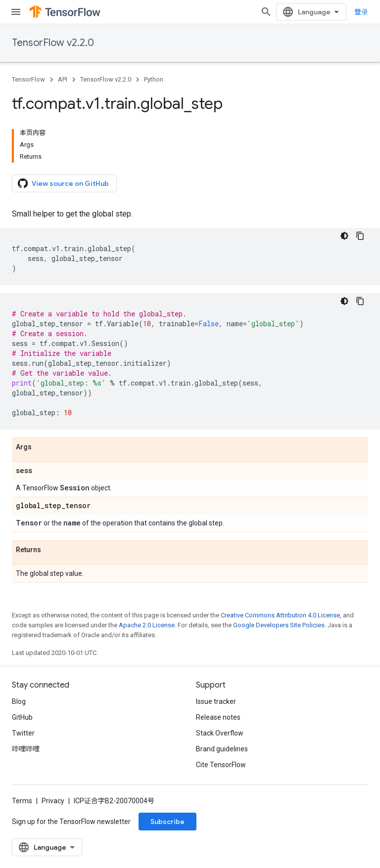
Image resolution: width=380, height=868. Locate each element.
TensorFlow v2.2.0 (53, 43)
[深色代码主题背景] (344, 236)
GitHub (22, 717)
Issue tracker (216, 701)
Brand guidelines (222, 749)
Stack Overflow (220, 733)
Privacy (53, 801)
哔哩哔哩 (26, 749)
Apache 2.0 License (147, 625)
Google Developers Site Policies (279, 625)
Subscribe (167, 822)
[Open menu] (16, 12)
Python (154, 79)
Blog (19, 701)
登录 (361, 12)
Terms (22, 801)
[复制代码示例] (360, 236)
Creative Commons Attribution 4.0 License (280, 615)
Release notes (218, 717)
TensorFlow (28, 79)
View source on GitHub (63, 183)
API (63, 79)
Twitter (23, 733)
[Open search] (266, 12)
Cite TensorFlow (221, 765)
